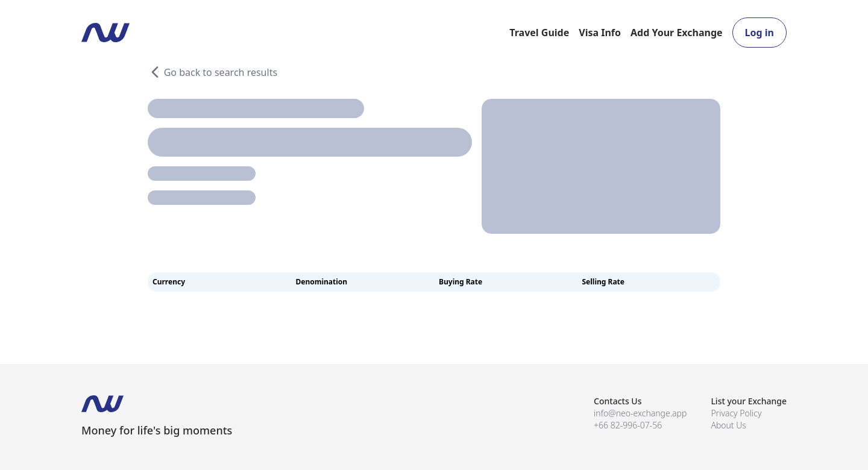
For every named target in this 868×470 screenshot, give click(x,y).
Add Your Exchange (677, 33)
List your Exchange (749, 401)
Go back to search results (212, 72)
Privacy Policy (736, 413)
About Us (728, 425)
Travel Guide (539, 33)
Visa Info (600, 33)
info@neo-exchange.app (640, 413)
